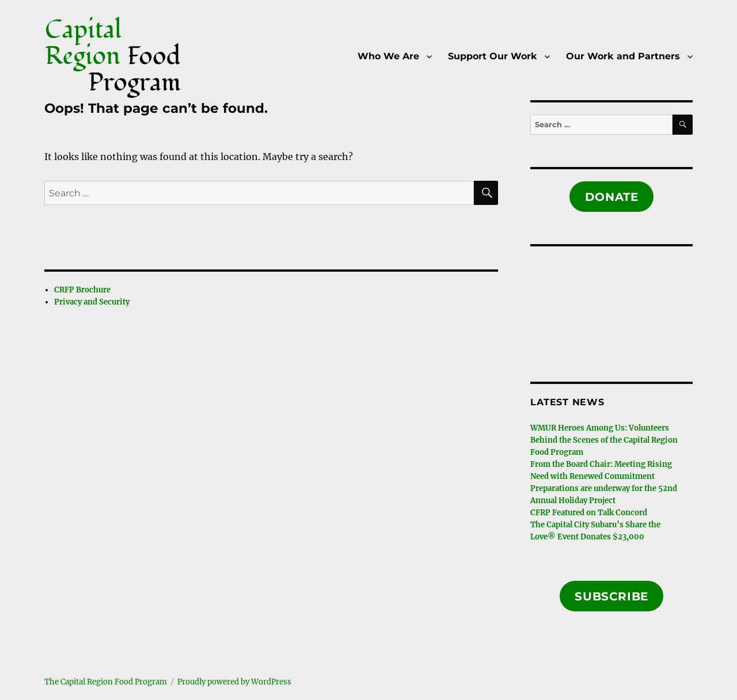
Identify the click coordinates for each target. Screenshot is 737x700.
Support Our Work (493, 56)
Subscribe (611, 596)
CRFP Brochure (82, 290)
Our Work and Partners (623, 56)
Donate (612, 197)
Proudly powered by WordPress (234, 682)
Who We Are (388, 56)
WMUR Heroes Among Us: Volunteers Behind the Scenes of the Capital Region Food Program (604, 440)
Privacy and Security (92, 302)
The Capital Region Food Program (106, 682)
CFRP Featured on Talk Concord (589, 513)
